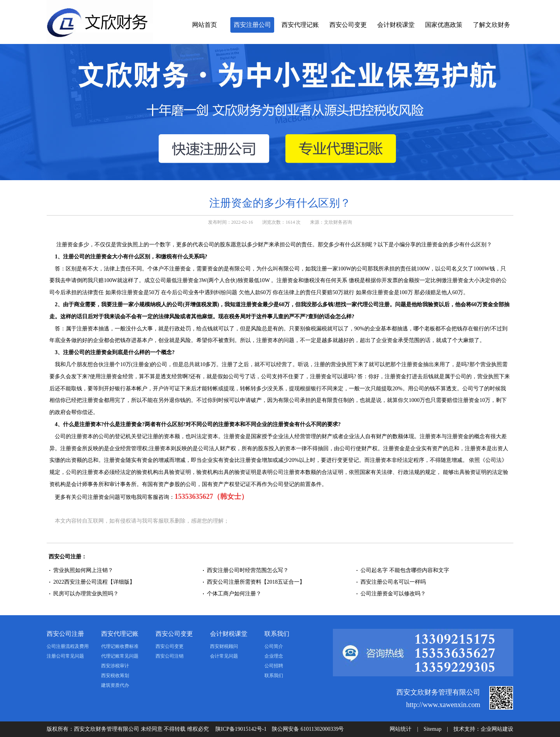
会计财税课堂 (396, 25)
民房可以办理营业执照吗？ (86, 594)
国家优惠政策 (444, 25)
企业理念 (274, 656)
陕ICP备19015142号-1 (241, 729)
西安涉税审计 (115, 666)
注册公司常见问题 (65, 656)
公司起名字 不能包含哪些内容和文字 (405, 570)
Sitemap (432, 729)
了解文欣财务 (492, 25)
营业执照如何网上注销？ (83, 570)
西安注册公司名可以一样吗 (393, 582)
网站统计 (401, 729)
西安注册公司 (252, 25)
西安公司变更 (348, 25)
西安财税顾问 (224, 646)
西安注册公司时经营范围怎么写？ (248, 570)
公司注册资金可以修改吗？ (393, 594)
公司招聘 (274, 666)
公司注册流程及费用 (68, 646)
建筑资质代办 (115, 685)
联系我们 (277, 634)
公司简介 (274, 646)
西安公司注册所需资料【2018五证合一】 (256, 582)
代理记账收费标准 (120, 646)
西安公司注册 (65, 634)
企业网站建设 (497, 729)
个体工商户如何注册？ (234, 594)
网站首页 (205, 25)
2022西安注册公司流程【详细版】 (94, 582)
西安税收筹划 (115, 676)
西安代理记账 (300, 25)
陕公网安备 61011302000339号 (308, 729)
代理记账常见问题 (120, 656)
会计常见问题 (224, 656)
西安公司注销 (170, 656)
